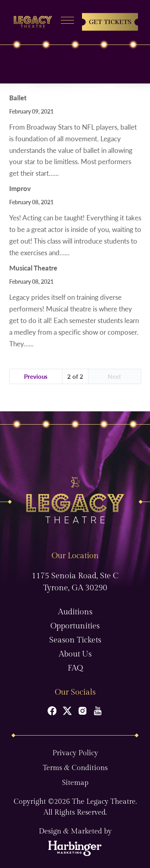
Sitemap (75, 783)
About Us (75, 654)
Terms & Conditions (75, 768)
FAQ (75, 668)
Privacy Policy (75, 753)
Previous (36, 376)
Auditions (75, 612)
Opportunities (75, 626)
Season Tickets (75, 640)
